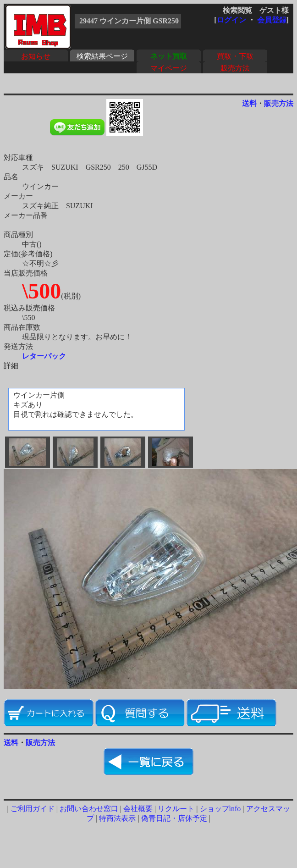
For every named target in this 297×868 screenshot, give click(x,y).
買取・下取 (235, 56)
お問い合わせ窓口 (89, 809)
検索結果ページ (102, 56)
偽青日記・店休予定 (174, 818)
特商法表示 (117, 818)
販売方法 (235, 68)
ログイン (231, 20)
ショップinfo (220, 809)
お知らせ (36, 56)
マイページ (169, 68)
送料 (249, 103)
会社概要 (138, 809)
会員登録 (272, 20)
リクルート (176, 809)
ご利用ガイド (33, 809)
